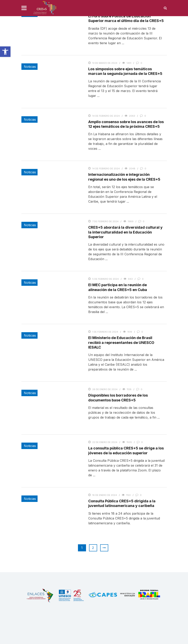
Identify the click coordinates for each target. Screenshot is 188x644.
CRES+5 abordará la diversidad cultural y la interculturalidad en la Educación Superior (125, 232)
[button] (5, 52)
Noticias (30, 67)
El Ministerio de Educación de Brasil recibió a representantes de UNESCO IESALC (121, 342)
